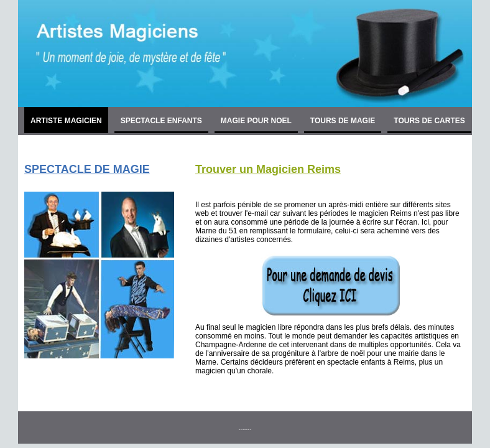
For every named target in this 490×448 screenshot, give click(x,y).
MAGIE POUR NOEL (256, 121)
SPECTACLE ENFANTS (161, 121)
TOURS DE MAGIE (343, 121)
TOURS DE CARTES (429, 121)
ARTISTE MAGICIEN (66, 121)
